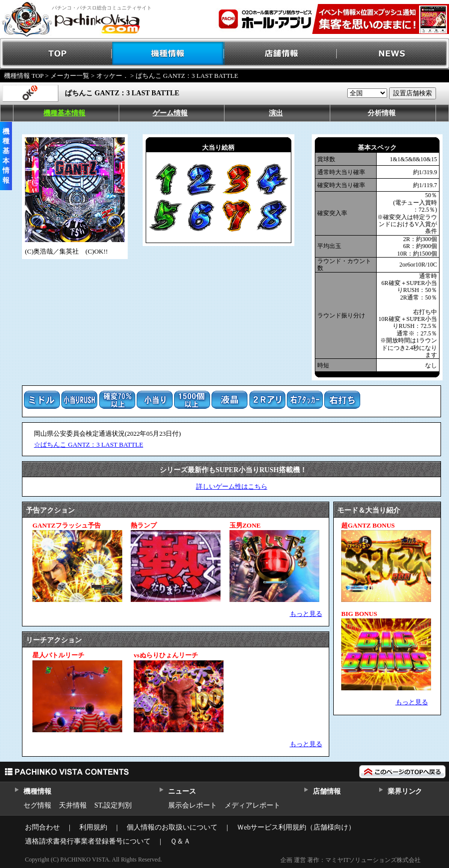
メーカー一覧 (70, 76)
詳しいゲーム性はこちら (232, 486)
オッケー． (112, 76)
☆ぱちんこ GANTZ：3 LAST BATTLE (89, 444)
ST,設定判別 (113, 805)
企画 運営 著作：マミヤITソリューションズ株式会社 (350, 860)
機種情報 (168, 54)
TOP (56, 54)
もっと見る (306, 614)
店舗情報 (281, 54)
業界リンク (405, 791)
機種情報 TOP (24, 76)
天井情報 (73, 805)
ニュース (182, 791)
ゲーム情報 (170, 113)
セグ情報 (37, 805)
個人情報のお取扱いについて (172, 827)
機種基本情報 (64, 113)
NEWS (393, 54)
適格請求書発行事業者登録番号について (88, 841)
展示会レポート (193, 805)
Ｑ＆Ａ (180, 841)
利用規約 (93, 827)
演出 (276, 113)
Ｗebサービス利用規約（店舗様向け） (296, 827)
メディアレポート (252, 805)
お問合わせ (42, 827)
